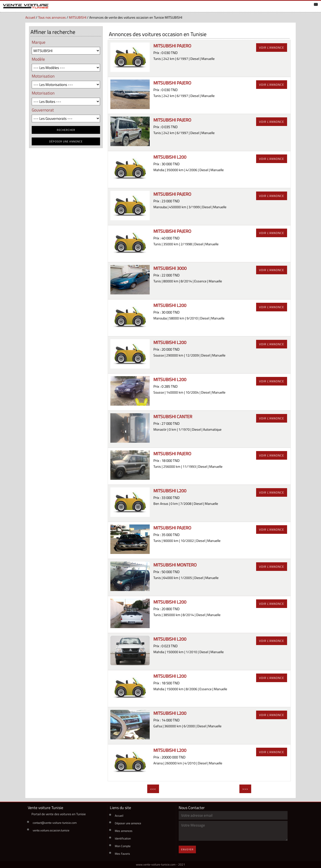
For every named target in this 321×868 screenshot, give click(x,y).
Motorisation (43, 76)
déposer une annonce (66, 141)
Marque (39, 42)
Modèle (38, 59)
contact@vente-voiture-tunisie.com (55, 823)
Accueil (30, 17)
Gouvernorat (43, 110)
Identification (123, 838)
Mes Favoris (122, 854)
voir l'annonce (272, 48)
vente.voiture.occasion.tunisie (51, 830)
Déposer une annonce (128, 823)
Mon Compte (123, 846)
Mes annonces (124, 831)
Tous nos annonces (52, 17)
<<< (153, 789)
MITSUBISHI (78, 17)
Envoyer (187, 849)
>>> (245, 789)
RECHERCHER (66, 130)
